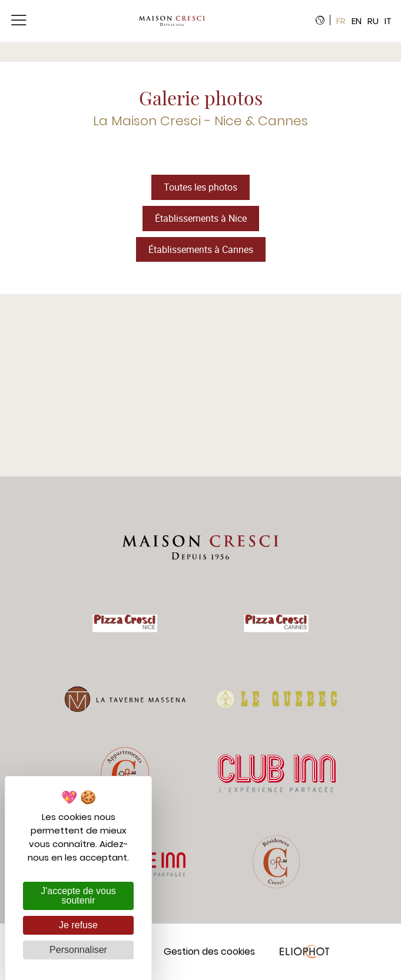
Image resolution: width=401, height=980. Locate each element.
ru (373, 21)
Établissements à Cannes (201, 249)
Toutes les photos (200, 187)
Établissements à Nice (201, 218)
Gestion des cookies (209, 951)
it (388, 21)
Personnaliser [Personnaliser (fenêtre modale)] (78, 950)
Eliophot (304, 951)
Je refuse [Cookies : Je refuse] (78, 925)
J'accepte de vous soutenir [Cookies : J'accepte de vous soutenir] (78, 896)
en (357, 21)
